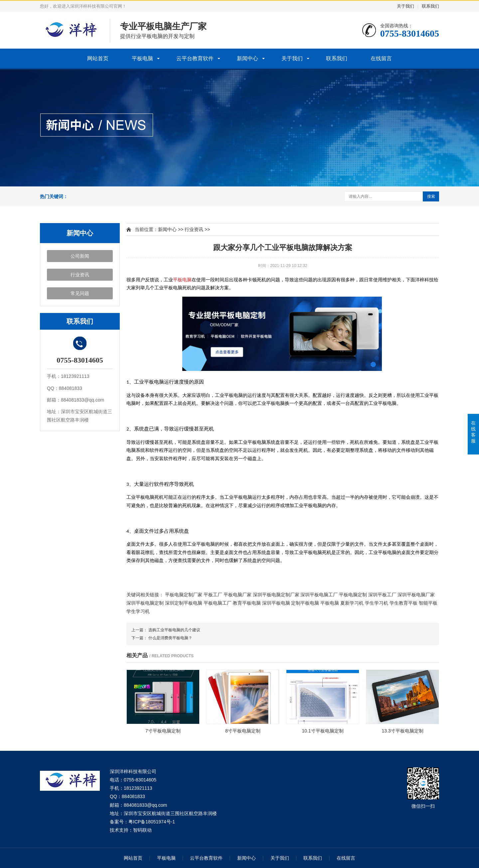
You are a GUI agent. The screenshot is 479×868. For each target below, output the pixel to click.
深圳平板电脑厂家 (416, 595)
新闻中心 (247, 58)
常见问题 (80, 293)
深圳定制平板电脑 (184, 603)
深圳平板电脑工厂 (319, 595)
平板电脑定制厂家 (184, 595)
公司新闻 (80, 256)
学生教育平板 (403, 603)
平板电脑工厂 (218, 603)
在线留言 (381, 58)
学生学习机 (377, 603)
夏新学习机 (352, 603)
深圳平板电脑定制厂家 (276, 595)
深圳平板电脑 (276, 603)
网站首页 (98, 58)
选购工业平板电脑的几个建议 (174, 630)
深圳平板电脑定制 (145, 603)
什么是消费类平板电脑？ (170, 638)
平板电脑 (142, 58)
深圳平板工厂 (382, 595)
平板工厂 (213, 595)
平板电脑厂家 (238, 595)
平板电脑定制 (353, 595)
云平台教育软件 (195, 58)
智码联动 (142, 830)
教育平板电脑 (247, 603)
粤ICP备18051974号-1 (152, 822)
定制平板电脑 (305, 603)
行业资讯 (80, 275)
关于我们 (405, 6)
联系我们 (430, 6)
